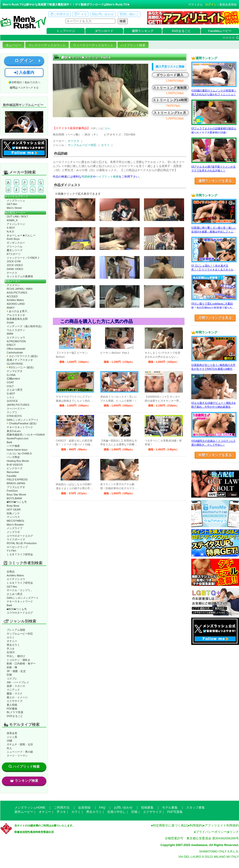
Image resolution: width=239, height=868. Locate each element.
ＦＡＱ (81, 14)
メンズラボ (13, 532)
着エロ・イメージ (17, 697)
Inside (10, 322)
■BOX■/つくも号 (17, 502)
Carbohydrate (15, 352)
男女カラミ (13, 645)
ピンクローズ (15, 468)
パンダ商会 (13, 457)
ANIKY (11, 308)
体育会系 (12, 733)
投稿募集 (147, 808)
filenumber (13, 472)
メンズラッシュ (16, 200)
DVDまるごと (181, 31)
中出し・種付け (16, 656)
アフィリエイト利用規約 (222, 825)
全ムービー (13, 45)
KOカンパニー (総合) (20, 367)
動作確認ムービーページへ (24, 122)
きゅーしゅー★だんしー (21, 235)
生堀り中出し (117, 812)
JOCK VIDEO (15, 265)
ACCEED (12, 296)
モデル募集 (170, 808)
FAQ (102, 808)
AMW (10, 334)
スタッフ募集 (196, 808)
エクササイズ (15, 701)
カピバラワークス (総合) (22, 356)
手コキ (11, 649)
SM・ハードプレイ (18, 682)
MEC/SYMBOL (16, 521)
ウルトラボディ (16, 330)
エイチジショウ (16, 337)
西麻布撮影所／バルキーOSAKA (26, 435)
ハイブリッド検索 (133, 45)
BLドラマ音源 (15, 712)
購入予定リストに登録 (170, 67)
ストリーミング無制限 (170, 88)
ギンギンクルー (16, 243)
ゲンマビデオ (15, 371)
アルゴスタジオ (16, 315)
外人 (9, 748)
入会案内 (24, 72)
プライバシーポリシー (211, 832)
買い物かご (129, 14)
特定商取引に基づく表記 (170, 825)
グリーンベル (15, 247)
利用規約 (196, 825)
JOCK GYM (14, 261)
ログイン (211, 5)
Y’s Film (11, 551)
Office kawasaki (16, 349)
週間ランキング (143, 31)
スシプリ (12, 412)
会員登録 (84, 808)
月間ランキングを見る (215, 318)
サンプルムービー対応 (20, 634)
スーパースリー (16, 409)
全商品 (11, 572)
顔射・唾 (12, 667)
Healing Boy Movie (18, 461)
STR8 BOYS (14, 416)
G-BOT (11, 394)
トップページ (66, 31)
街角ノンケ (13, 513)
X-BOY (11, 228)
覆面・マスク (15, 694)
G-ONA (11, 375)
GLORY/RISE (15, 364)
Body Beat (13, 506)
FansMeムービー (220, 31)
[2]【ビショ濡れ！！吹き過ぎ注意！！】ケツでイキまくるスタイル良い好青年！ (214, 270)
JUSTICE (12, 401)
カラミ (11, 637)
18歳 (9, 741)
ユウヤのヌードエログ (20, 536)
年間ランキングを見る (215, 455)
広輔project (13, 379)
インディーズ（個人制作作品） (25, 326)
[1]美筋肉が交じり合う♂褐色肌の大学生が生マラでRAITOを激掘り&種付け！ (213, 369)
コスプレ (12, 679)
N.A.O (10, 231)
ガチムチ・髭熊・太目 (20, 744)
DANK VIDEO (15, 269)
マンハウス (13, 517)
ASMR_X (12, 220)
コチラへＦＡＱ (29, 88)
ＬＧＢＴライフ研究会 (20, 554)
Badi (9, 442)
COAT (10, 382)
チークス (12, 273)
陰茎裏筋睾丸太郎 (17, 319)
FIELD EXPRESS (17, 479)
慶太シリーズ (15, 250)
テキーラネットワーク (20, 427)
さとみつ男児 (15, 390)
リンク (234, 832)
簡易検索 (87, 177)
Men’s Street (14, 208)
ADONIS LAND (16, 304)
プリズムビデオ (16, 487)
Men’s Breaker (15, 525)
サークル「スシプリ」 (20, 590)
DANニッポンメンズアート (23, 420)
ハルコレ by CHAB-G (19, 453)
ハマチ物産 (13, 446)
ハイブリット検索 (107, 177)
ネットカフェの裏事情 (20, 276)
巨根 (9, 675)
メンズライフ (15, 528)
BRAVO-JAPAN (16, 483)
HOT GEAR (14, 510)
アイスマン (13, 285)
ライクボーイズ (16, 539)
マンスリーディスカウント (47, 45)
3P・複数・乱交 (16, 671)
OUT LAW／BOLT (17, 216)
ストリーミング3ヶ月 (170, 113)
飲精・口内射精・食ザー (21, 663)
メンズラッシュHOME (30, 808)
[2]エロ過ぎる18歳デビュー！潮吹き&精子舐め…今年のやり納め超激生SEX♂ (213, 407)
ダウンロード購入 (170, 75)
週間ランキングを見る (215, 181)
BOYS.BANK (14, 498)
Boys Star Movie (16, 494)
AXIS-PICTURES (17, 293)
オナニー (12, 641)
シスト (11, 397)
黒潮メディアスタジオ (20, 360)
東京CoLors (14, 431)
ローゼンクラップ (17, 547)
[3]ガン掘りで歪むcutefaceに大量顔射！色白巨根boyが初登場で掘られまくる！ (213, 308)
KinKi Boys (13, 239)
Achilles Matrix (15, 300)
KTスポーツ (14, 254)
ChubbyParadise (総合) (21, 423)
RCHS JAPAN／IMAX (20, 289)
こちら (106, 128)
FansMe (11, 476)
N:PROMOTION (16, 341)
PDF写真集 (175, 812)
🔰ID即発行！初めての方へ (24, 82)
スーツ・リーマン (17, 756)
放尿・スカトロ (16, 686)
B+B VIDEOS (15, 465)
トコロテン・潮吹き (19, 660)
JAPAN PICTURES (18, 405)
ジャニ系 (12, 737)
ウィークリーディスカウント (93, 45)
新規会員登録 (228, 5)
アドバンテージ (16, 224)
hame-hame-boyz (17, 450)
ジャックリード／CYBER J (23, 258)
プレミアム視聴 (16, 630)
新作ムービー (24, 812)
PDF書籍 (12, 709)
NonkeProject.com (18, 438)
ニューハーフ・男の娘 (20, 752)
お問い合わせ (103, 14)
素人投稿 (12, 705)
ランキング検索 (24, 781)
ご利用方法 (60, 14)
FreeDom (12, 491)
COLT (10, 386)
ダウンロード (104, 31)
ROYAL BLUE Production (22, 543)
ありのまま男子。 (18, 311)
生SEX (11, 652)
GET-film (12, 204)
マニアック (13, 690)
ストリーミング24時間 (170, 100)
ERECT (11, 345)
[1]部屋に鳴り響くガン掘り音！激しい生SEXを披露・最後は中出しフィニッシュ (214, 232)
